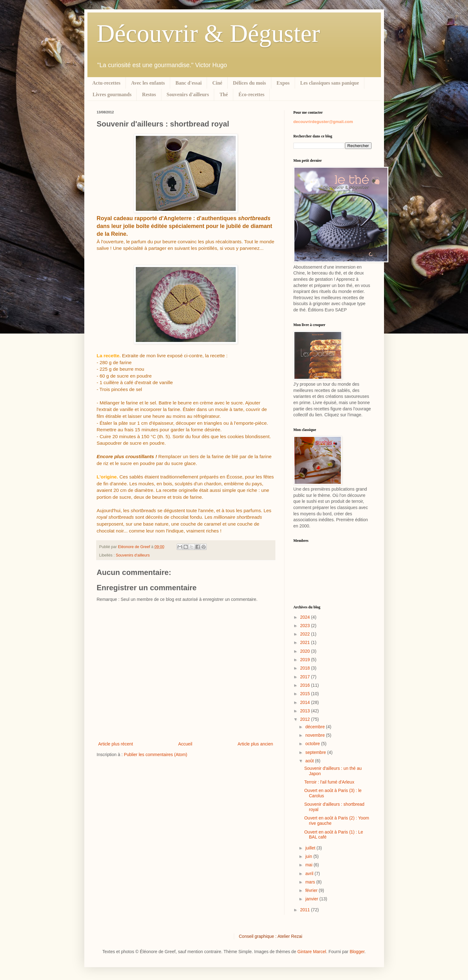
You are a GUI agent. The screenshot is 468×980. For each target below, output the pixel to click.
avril (310, 874)
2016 (305, 685)
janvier (312, 899)
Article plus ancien (255, 744)
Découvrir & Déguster (208, 33)
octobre (313, 744)
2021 (305, 642)
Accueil (185, 744)
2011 (305, 910)
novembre (316, 735)
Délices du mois (249, 83)
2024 (305, 617)
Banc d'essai (189, 83)
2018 (305, 668)
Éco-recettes (251, 94)
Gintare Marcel (312, 952)
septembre (316, 752)
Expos (283, 83)
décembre (316, 727)
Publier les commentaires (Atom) (156, 755)
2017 (305, 677)
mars (311, 882)
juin (309, 856)
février (312, 890)
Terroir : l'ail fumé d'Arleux (329, 782)
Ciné (217, 83)
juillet (311, 848)
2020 (305, 651)
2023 (305, 626)
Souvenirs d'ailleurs (188, 94)
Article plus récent (116, 744)
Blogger (357, 952)
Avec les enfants (148, 83)
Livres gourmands (112, 94)
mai (309, 865)
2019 (305, 660)
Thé (224, 94)
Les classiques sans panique (330, 83)
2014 (305, 702)
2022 (305, 634)
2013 (305, 711)
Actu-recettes (106, 83)
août (310, 761)
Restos (149, 94)
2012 (305, 719)
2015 (305, 694)
